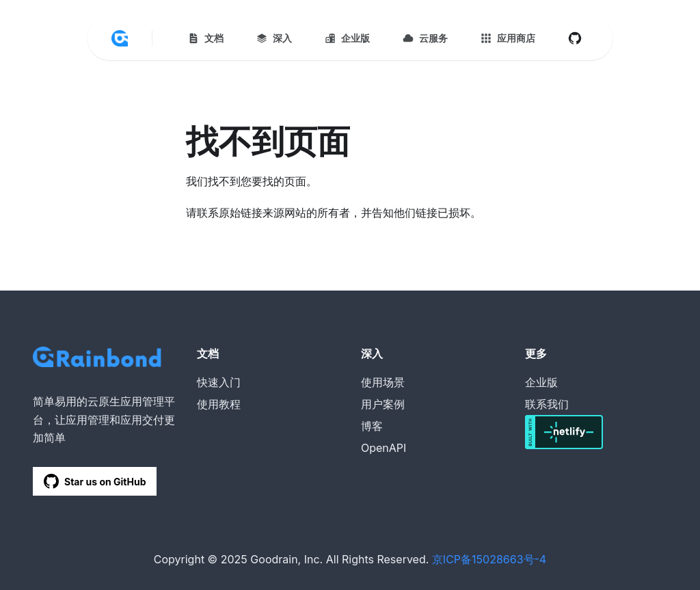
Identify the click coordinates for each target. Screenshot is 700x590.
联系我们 (547, 404)
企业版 (541, 382)
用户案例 (383, 404)
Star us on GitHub (95, 481)
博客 (372, 426)
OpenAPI (383, 448)
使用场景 (383, 382)
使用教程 (219, 404)
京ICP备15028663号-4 (489, 559)
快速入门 (219, 382)
